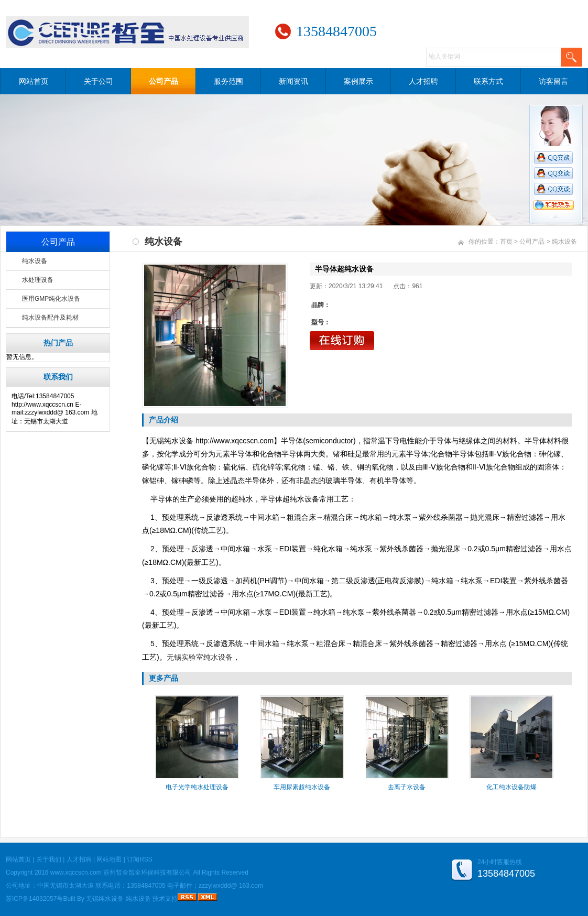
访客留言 (553, 81)
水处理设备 (38, 280)
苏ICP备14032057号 (34, 899)
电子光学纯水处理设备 (197, 787)
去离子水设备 (407, 787)
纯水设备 (35, 261)
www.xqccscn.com (76, 873)
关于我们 (49, 859)
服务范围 (228, 81)
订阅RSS (140, 859)
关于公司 (99, 81)
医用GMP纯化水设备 (51, 299)
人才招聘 (423, 81)
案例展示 (358, 81)
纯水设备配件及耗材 (50, 318)
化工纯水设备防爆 (511, 787)
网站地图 (109, 859)
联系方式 (488, 81)
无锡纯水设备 (105, 899)
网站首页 (34, 81)
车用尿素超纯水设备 (302, 787)
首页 (506, 242)
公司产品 (164, 81)
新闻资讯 (293, 81)
